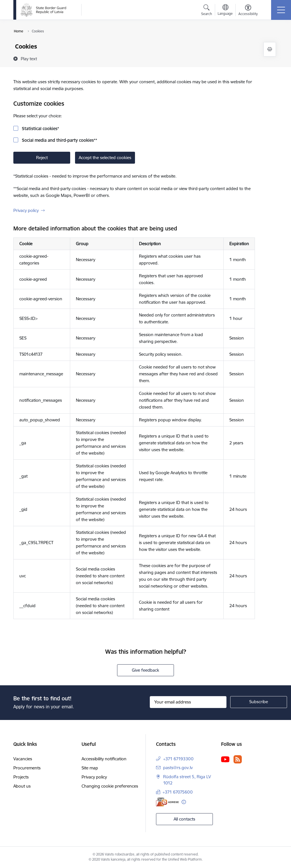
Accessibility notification (104, 759)
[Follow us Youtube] (225, 759)
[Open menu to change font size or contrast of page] (248, 11)
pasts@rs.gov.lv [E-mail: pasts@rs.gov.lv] (178, 768)
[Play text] (29, 59)
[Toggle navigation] (281, 10)
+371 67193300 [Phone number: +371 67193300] (178, 759)
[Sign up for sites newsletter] (259, 702)
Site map (90, 768)
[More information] (184, 802)
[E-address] (167, 802)
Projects (21, 777)
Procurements (27, 768)
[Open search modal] (207, 11)
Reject (42, 158)
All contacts (184, 819)
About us (22, 786)
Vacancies (23, 759)
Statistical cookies (40, 129)
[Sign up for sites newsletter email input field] (188, 702)
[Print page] (270, 49)
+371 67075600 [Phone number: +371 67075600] (178, 792)
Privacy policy (26, 210)
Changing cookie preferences (110, 786)
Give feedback (145, 670)
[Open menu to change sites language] (225, 11)
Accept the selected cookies (105, 158)
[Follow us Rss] (238, 759)
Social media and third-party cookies (59, 140)
